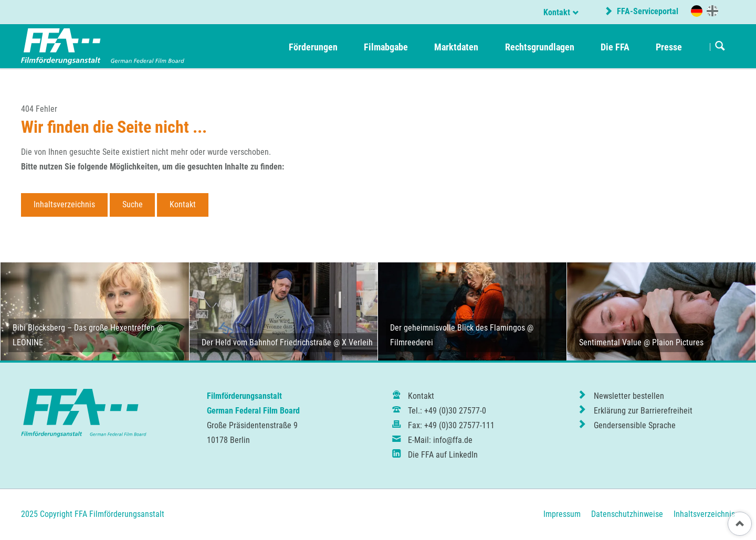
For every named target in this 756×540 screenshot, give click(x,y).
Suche (133, 204)
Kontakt (557, 12)
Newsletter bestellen (629, 396)
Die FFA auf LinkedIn (443, 455)
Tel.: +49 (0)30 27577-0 (447, 411)
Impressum (562, 514)
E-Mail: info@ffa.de (440, 440)
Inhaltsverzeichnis (64, 204)
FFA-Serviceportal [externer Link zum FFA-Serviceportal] (647, 11)
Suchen (720, 47)
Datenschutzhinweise (627, 514)
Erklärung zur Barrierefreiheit (643, 411)
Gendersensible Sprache (635, 425)
